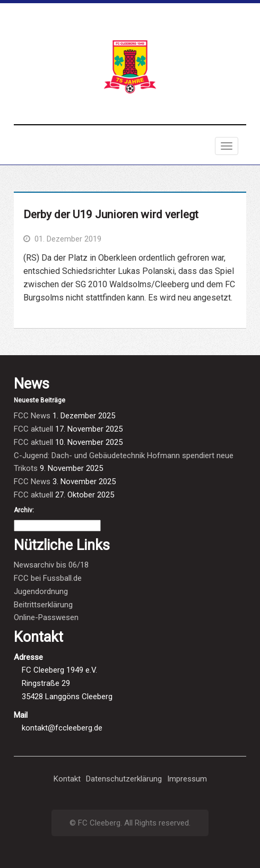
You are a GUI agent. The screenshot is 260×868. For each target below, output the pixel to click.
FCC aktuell (33, 429)
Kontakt (67, 779)
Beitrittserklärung (43, 605)
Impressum (187, 779)
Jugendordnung (41, 591)
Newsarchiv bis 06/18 (51, 565)
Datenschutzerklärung (124, 779)
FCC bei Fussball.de (48, 578)
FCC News (32, 416)
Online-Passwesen (46, 617)
